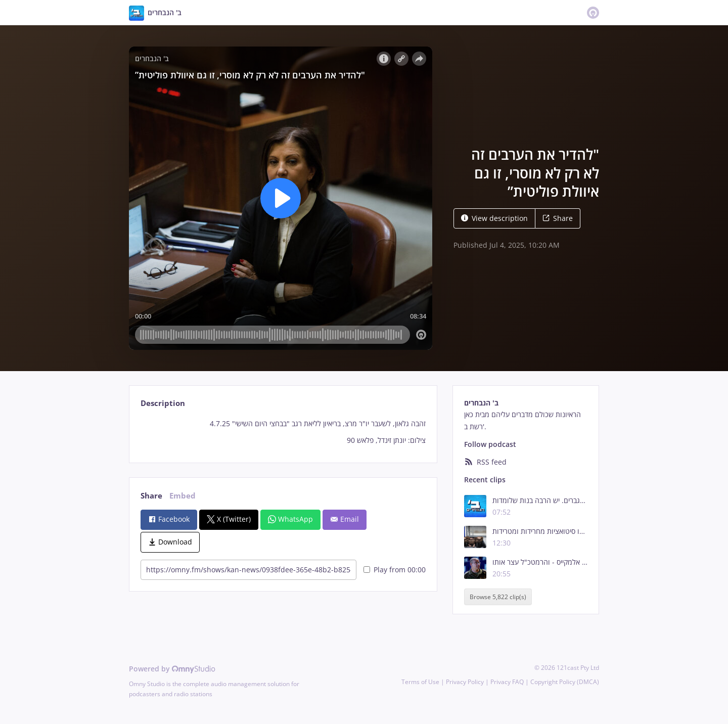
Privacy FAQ (507, 682)
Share (558, 218)
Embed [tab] (183, 496)
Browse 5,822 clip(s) (498, 597)
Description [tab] (163, 403)
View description (494, 218)
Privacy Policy (465, 682)
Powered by (172, 669)
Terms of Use (420, 682)
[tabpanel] (283, 432)
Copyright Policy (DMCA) (565, 682)
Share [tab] (151, 496)
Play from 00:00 (395, 570)
